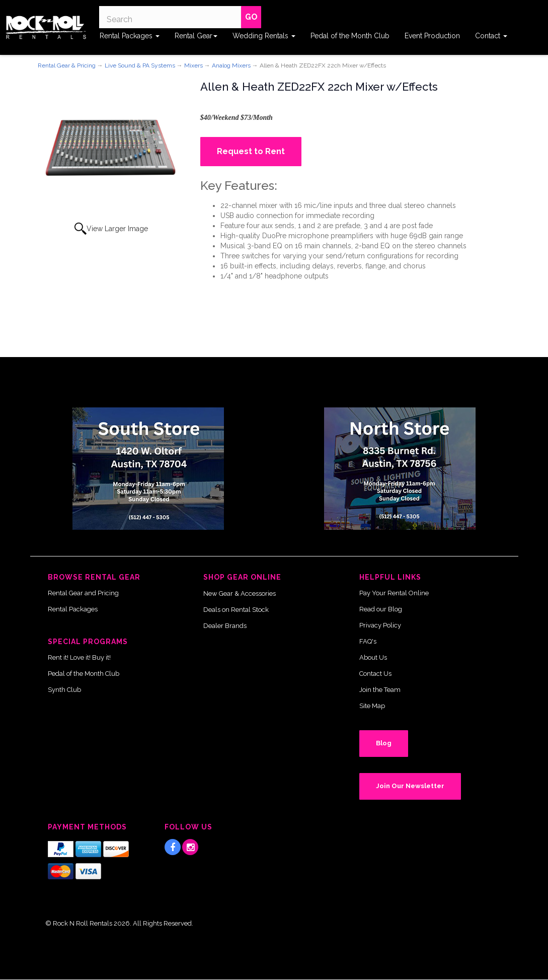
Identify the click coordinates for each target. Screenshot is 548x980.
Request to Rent (251, 151)
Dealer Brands (225, 626)
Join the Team (380, 690)
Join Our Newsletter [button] (410, 786)
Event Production (432, 36)
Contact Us (375, 674)
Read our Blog (381, 609)
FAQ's (368, 641)
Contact (491, 36)
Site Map (372, 706)
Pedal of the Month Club (350, 36)
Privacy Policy (380, 625)
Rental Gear (196, 36)
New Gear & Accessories (240, 593)
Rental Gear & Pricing (67, 65)
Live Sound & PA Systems (140, 65)
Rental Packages (130, 36)
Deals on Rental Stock (236, 610)
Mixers (193, 65)
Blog (384, 743)
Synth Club (64, 690)
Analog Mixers (231, 65)
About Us (373, 657)
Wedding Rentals (264, 36)
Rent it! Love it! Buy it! (79, 657)
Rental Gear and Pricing (83, 593)
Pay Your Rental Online (394, 593)
